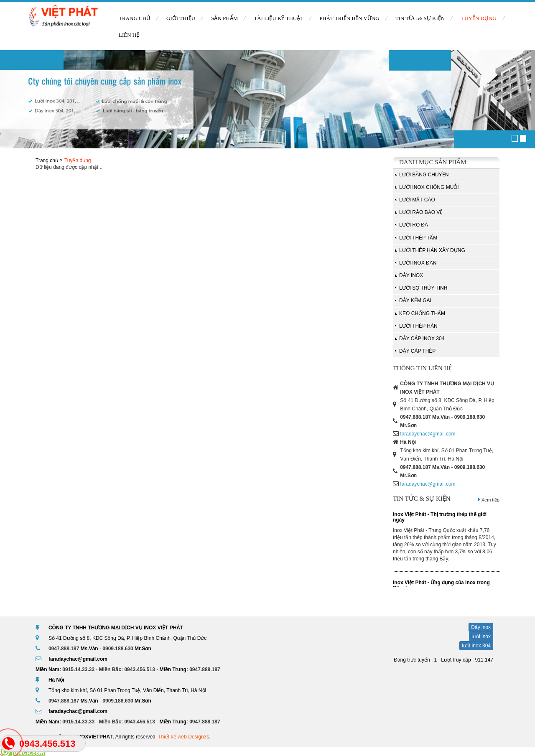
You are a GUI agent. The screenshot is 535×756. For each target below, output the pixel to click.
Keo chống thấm (422, 313)
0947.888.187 (415, 417)
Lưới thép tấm (418, 238)
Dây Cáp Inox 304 (422, 339)
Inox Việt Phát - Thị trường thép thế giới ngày (440, 517)
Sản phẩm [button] (224, 18)
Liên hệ (129, 35)
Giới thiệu (181, 18)
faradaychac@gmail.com (428, 434)
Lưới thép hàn (418, 326)
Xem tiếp (489, 500)
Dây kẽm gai (415, 300)
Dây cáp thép (417, 351)
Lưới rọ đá (414, 225)
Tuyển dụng (479, 18)
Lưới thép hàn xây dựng (432, 250)
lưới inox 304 (476, 646)
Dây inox (411, 275)
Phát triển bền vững (349, 18)
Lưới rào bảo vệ (421, 212)
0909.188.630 (470, 417)
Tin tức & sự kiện (420, 18)
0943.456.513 (139, 669)
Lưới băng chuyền (424, 175)
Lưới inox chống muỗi (429, 187)
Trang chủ (135, 18)
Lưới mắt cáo (417, 200)
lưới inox (481, 636)
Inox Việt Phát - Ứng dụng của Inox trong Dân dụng (441, 585)
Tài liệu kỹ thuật (279, 18)
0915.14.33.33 (78, 669)
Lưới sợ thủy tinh (423, 288)
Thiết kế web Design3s (183, 737)
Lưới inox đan (418, 263)
